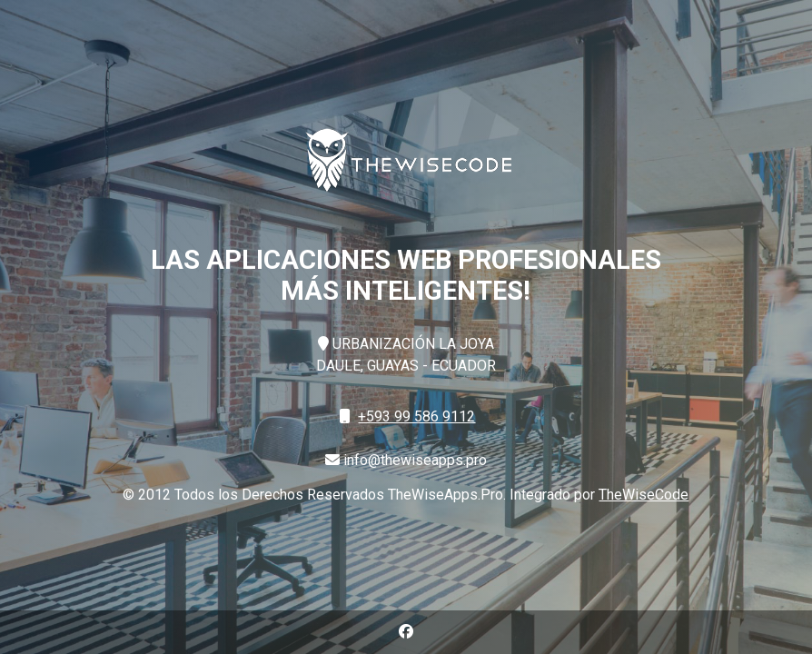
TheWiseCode (644, 495)
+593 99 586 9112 (416, 416)
